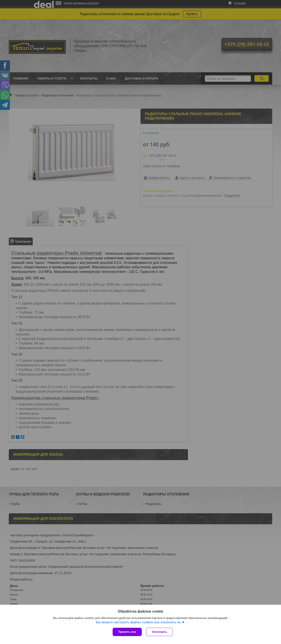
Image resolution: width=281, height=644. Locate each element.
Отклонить (159, 632)
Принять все (127, 632)
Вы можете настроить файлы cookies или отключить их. (139, 622)
